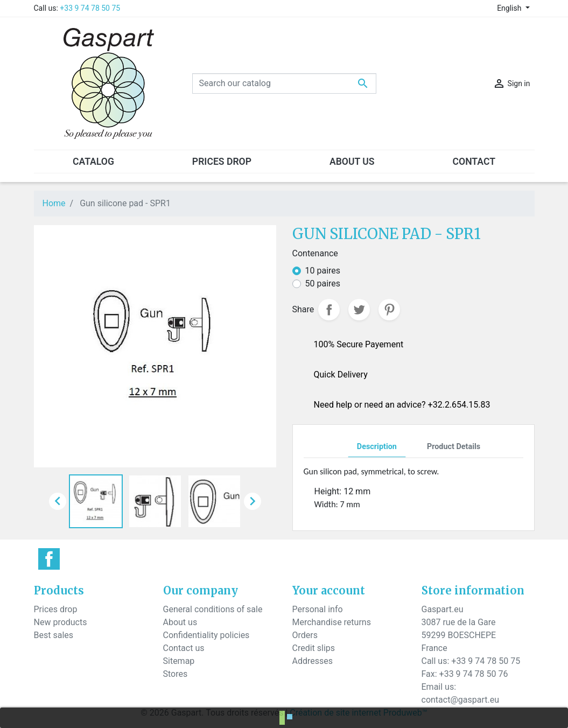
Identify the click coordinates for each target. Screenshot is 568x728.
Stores (176, 674)
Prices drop (56, 609)
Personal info (318, 609)
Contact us (184, 648)
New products (61, 622)
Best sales (54, 635)
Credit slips (314, 648)
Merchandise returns (332, 622)
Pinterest (389, 310)
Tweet (359, 310)
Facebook (49, 559)
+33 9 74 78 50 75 (90, 8)
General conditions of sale (213, 609)
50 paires (323, 283)
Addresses (313, 661)
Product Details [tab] (454, 447)
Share (329, 310)
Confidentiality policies (206, 635)
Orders (305, 635)
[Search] (284, 83)
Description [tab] (377, 447)
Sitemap (179, 661)
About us (180, 622)
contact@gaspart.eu (460, 700)
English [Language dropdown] (510, 8)
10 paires (323, 271)
